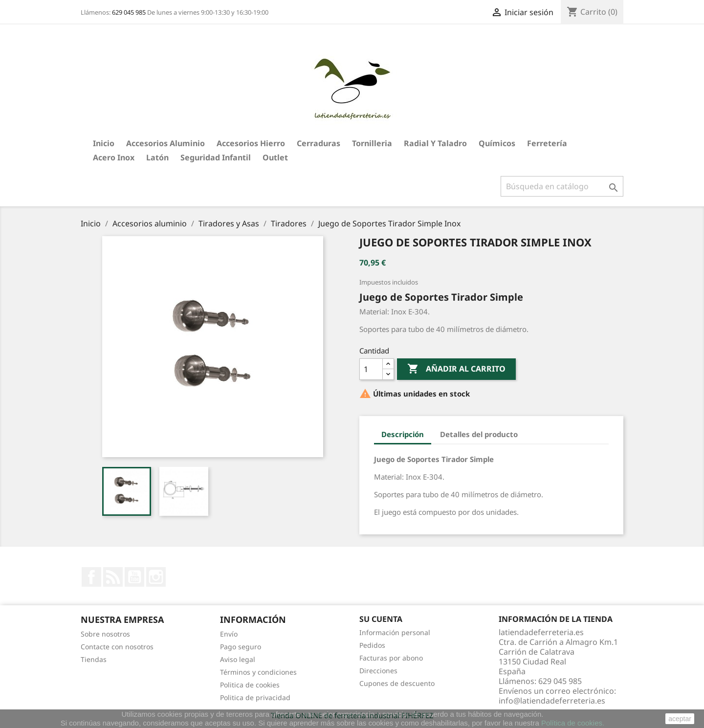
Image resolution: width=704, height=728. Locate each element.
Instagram (156, 577)
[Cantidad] (371, 369)
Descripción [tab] (403, 434)
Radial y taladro (435, 143)
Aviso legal (238, 659)
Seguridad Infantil (216, 157)
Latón (157, 157)
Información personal (395, 632)
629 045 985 (129, 12)
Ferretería (547, 143)
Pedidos (372, 645)
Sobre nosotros (105, 634)
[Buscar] (562, 186)
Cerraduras (319, 143)
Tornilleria (372, 143)
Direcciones (378, 671)
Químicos (497, 143)
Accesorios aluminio (165, 143)
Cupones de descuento (397, 683)
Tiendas (94, 659)
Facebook (91, 577)
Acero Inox (114, 157)
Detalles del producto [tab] (479, 434)
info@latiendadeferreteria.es (552, 701)
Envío (229, 634)
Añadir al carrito (456, 369)
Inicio (104, 143)
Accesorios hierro (251, 143)
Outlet (275, 157)
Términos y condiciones (258, 672)
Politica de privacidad (255, 697)
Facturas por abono (391, 658)
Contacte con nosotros (117, 647)
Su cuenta (381, 619)
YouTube (134, 577)
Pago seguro (241, 647)
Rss (113, 577)
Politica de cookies (250, 685)
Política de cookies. (573, 723)
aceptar (680, 719)
